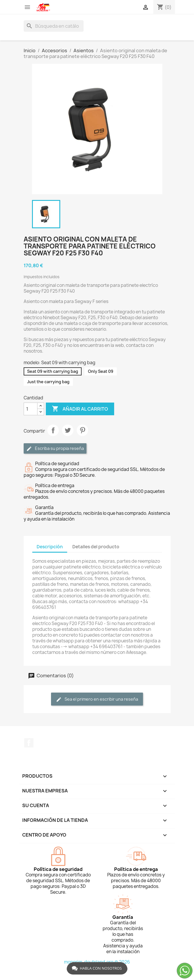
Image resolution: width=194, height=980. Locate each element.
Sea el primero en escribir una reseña (97, 699)
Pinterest (82, 430)
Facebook (29, 743)
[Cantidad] (31, 409)
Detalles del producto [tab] (96, 547)
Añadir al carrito (80, 409)
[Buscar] (54, 26)
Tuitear (68, 430)
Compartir (53, 430)
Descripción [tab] (50, 547)
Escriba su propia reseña (55, 449)
